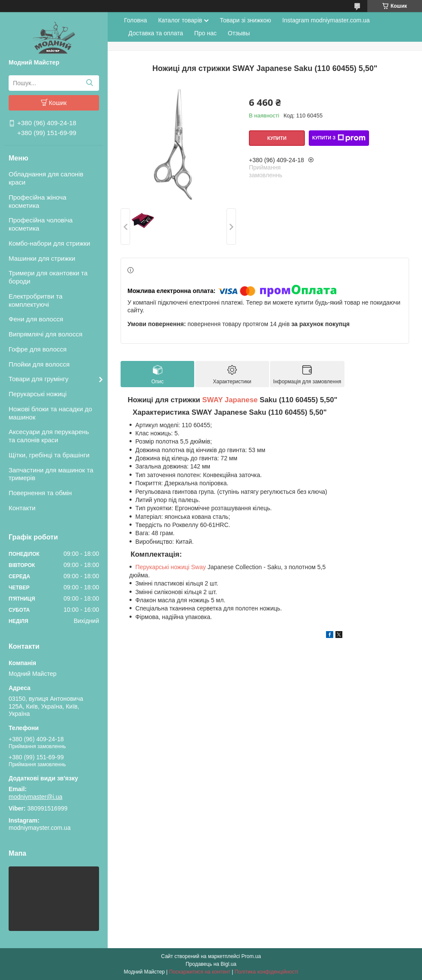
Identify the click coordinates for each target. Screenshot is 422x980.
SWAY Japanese (230, 400)
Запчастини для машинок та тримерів (51, 474)
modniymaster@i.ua (36, 797)
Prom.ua (251, 956)
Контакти (22, 508)
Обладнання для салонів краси (46, 178)
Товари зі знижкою (245, 20)
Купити (277, 138)
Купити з (339, 138)
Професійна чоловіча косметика (41, 224)
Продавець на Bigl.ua (211, 964)
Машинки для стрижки (42, 258)
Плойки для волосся (39, 364)
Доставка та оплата (156, 33)
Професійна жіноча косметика (37, 201)
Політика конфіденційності (267, 972)
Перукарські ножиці (38, 394)
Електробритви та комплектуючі (36, 300)
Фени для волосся (36, 319)
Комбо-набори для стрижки (49, 243)
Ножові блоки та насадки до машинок (50, 413)
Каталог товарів (180, 20)
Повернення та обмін (40, 493)
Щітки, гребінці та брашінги (49, 455)
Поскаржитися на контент (200, 972)
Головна (135, 20)
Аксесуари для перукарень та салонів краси (49, 436)
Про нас (205, 33)
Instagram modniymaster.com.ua (326, 20)
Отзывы (239, 33)
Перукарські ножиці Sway (171, 567)
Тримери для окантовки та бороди (48, 277)
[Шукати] (89, 83)
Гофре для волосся (38, 349)
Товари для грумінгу (39, 379)
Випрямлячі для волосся (45, 334)
